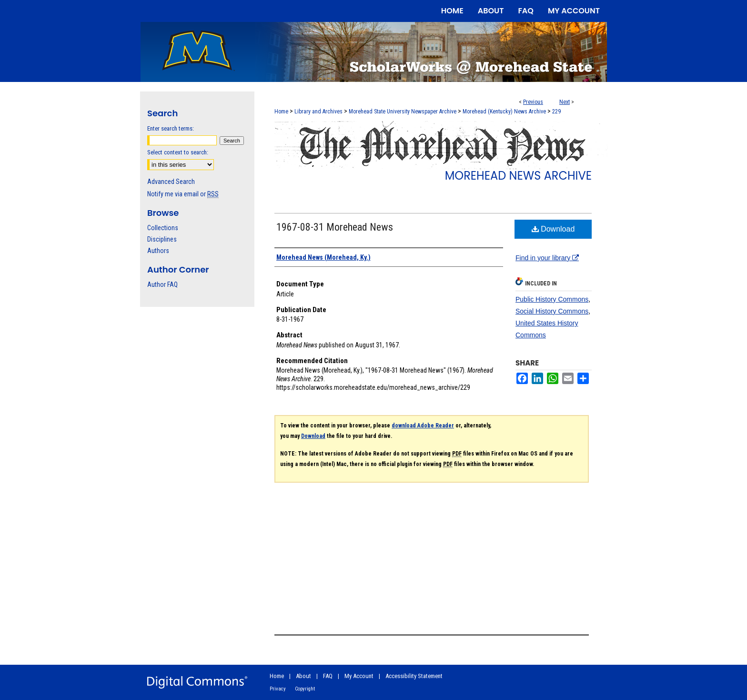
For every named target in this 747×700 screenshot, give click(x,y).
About (303, 676)
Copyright (305, 689)
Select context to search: (178, 152)
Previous (533, 102)
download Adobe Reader (423, 426)
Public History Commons (552, 299)
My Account (359, 676)
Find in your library (547, 258)
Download (553, 229)
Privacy (278, 689)
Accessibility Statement (414, 676)
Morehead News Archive (518, 176)
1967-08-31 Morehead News (335, 227)
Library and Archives (318, 112)
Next (565, 102)
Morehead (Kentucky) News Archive (504, 112)
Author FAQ (162, 284)
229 (556, 112)
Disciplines (162, 239)
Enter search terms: (171, 128)
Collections (163, 228)
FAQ (328, 676)
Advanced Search (171, 182)
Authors (158, 251)
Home (281, 112)
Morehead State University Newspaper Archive (403, 112)
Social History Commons (552, 311)
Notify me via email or (183, 194)
